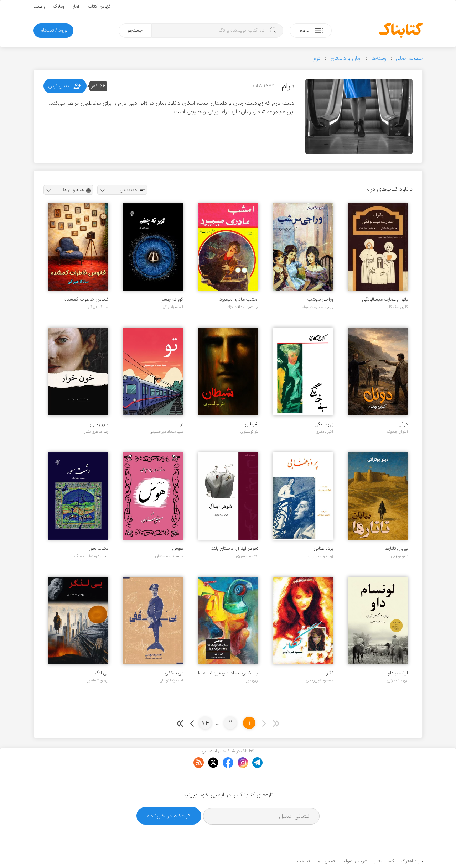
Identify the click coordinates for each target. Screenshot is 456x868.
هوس (178, 548)
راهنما (39, 7)
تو (181, 424)
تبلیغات (304, 840)
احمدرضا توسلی (171, 680)
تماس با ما (326, 840)
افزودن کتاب (100, 7)
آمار (76, 7)
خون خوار (99, 424)
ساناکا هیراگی (98, 307)
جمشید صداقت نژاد (243, 307)
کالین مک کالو (397, 307)
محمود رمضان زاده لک (91, 556)
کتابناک (385, 851)
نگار (330, 673)
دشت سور (99, 548)
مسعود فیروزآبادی (320, 680)
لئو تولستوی (249, 432)
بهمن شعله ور (98, 680)
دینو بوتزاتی (400, 556)
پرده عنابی (323, 548)
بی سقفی (174, 673)
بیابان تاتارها (396, 548)
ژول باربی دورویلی (320, 556)
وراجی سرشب (320, 300)
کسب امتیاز (384, 840)
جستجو (135, 30)
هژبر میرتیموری (247, 556)
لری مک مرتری (397, 680)
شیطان (252, 424)
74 (205, 723)
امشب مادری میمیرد (239, 300)
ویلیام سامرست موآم (317, 307)
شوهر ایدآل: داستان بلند (235, 548)
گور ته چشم (172, 300)
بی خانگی (324, 424)
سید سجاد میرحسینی (167, 432)
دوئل (403, 424)
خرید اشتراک (412, 840)
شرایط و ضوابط (354, 840)
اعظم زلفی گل (173, 307)
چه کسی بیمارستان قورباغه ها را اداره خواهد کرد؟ (228, 673)
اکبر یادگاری (325, 432)
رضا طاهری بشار (96, 432)
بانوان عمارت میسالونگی (385, 300)
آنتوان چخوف (397, 432)
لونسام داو (398, 673)
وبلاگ (59, 7)
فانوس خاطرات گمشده (86, 300)
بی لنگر (102, 673)
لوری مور (252, 680)
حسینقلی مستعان (169, 556)
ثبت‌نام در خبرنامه (169, 794)
